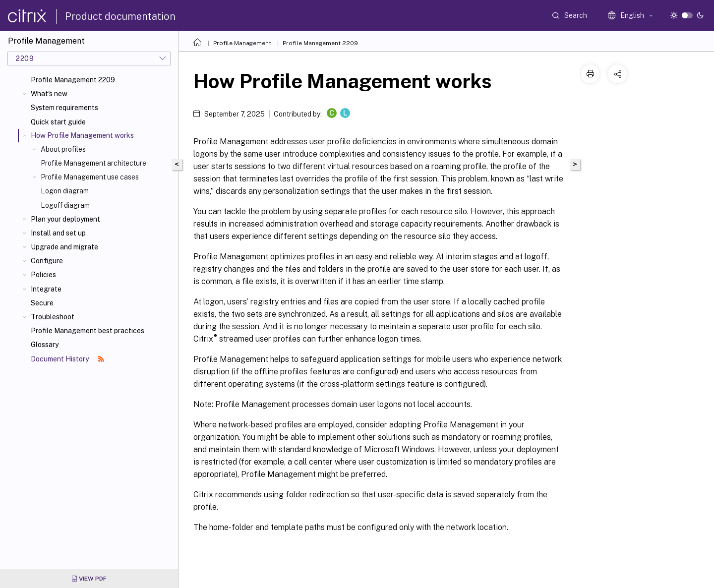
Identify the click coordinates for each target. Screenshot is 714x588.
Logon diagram (65, 191)
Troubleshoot (53, 317)
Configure (47, 261)
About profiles (63, 149)
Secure (42, 303)
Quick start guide (58, 122)
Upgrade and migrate (64, 247)
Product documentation (120, 16)
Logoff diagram (65, 205)
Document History (67, 359)
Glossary (45, 345)
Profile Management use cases (90, 177)
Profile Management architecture (93, 163)
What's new (49, 94)
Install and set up (58, 233)
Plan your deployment (65, 219)
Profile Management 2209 (73, 80)
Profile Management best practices (88, 331)
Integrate (46, 289)
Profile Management (242, 43)
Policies (43, 275)
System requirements (64, 108)
